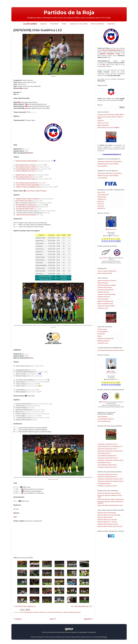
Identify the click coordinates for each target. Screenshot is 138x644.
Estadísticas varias (103, 308)
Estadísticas (111, 24)
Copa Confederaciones (104, 421)
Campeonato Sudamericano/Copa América (110, 161)
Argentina (105, 402)
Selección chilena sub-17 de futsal (107, 522)
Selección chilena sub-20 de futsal (107, 520)
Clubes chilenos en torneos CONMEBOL (109, 128)
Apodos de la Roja (103, 283)
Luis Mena (112, 371)
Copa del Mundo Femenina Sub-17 (107, 456)
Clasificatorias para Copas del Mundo (108, 164)
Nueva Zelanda (103, 258)
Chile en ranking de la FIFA (105, 273)
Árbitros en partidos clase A (105, 303)
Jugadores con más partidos (79, 24)
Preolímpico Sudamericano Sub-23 (107, 467)
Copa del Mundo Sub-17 (104, 453)
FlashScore (101, 121)
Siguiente (89, 619)
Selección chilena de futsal (105, 517)
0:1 (117, 379)
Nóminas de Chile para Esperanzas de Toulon (110, 505)
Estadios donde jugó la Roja (105, 301)
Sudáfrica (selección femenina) (72, 612)
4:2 (118, 236)
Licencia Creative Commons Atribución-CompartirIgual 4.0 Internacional (76, 632)
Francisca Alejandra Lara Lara (25, 171)
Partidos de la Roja (69, 12)
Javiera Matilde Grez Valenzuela (25, 205)
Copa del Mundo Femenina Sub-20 (107, 465)
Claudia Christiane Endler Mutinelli (26, 161)
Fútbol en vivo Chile (103, 123)
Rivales (64, 24)
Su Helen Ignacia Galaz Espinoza (27, 207)
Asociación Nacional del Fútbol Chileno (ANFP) (111, 114)
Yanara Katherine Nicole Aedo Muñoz (28, 185)
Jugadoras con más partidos (106, 338)
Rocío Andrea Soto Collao (24, 201)
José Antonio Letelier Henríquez (37, 191)
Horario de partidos (103, 299)
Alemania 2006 (102, 197)
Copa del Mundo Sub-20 (104, 462)
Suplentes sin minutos (104, 297)
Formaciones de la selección (105, 290)
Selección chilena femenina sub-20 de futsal (110, 526)
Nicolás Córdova (112, 229)
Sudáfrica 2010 (102, 199)
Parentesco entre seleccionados (107, 294)
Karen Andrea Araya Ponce (24, 177)
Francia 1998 (101, 192)
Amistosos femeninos (40, 612)
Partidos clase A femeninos (55, 612)
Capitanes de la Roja (103, 292)
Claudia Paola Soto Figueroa (24, 175)
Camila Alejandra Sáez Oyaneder (26, 169)
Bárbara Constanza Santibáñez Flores (28, 187)
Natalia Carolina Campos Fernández (28, 199)
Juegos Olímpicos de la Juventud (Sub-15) (110, 446)
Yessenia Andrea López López (26, 179)
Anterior (18, 619)
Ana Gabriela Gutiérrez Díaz (25, 209)
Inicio (53, 619)
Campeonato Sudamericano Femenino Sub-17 (110, 451)
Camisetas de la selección (105, 287)
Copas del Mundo (102, 166)
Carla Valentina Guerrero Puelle (25, 167)
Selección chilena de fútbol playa (107, 513)
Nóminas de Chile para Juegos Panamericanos (111, 499)
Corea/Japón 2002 (103, 195)
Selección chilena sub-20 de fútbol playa (109, 515)
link (104, 65)
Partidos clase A (102, 329)
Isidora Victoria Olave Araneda (26, 215)
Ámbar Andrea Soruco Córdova (25, 165)
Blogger (105, 637)
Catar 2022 (101, 206)
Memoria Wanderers (103, 125)
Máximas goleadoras (103, 341)
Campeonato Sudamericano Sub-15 (108, 444)
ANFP (15, 517)
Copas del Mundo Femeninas (106, 419)
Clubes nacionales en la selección (107, 280)
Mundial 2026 (101, 208)
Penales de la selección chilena (106, 306)
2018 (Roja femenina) (26, 612)
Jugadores (44, 24)
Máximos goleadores (98, 24)
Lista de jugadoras (103, 331)
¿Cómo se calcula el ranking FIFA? (107, 271)
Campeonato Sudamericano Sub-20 (108, 458)
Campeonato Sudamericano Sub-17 (108, 449)
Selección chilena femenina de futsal (108, 524)
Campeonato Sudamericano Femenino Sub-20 (110, 460)
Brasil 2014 (101, 201)
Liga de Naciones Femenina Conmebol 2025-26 (111, 350)
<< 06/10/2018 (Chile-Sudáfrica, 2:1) (25, 606)
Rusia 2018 (101, 204)
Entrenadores (54, 24)
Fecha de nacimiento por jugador (107, 285)
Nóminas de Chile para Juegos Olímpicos (109, 493)
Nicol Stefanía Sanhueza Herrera (27, 183)
